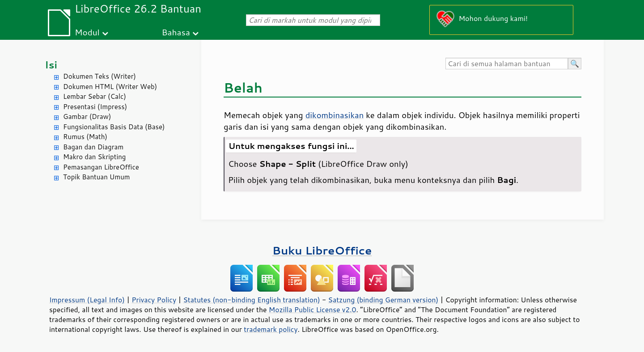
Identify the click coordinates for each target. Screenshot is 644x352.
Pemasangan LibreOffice (101, 167)
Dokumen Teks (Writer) (100, 76)
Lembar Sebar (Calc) (95, 96)
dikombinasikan (335, 115)
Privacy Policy (154, 300)
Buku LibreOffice (322, 250)
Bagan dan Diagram (93, 147)
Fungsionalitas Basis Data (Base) (114, 127)
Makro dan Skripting (94, 157)
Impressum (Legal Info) (87, 300)
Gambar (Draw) (87, 117)
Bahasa (176, 32)
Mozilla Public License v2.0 (313, 310)
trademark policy (271, 329)
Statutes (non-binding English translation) (251, 300)
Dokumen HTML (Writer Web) (110, 87)
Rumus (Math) (85, 137)
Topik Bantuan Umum (96, 177)
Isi (51, 65)
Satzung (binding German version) (383, 300)
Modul (87, 32)
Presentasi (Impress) (95, 107)
